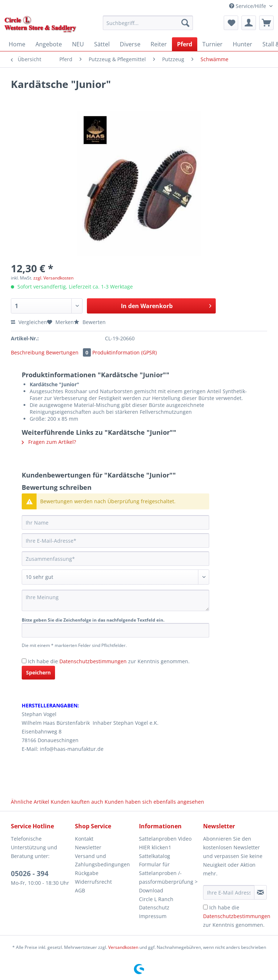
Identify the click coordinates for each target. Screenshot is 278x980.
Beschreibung (28, 352)
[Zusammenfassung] (115, 559)
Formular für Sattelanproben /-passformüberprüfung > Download (168, 877)
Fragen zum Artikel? (49, 442)
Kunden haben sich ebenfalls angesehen (154, 802)
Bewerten (90, 322)
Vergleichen (29, 322)
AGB (80, 890)
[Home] (17, 44)
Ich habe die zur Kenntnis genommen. (109, 661)
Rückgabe (87, 873)
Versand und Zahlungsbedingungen (102, 860)
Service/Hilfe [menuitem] (248, 6)
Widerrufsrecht (93, 882)
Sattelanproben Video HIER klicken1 (165, 843)
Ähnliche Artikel (30, 802)
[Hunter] (243, 44)
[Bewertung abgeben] (115, 577)
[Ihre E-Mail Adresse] (229, 892)
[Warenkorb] (266, 23)
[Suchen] (185, 23)
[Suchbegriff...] (148, 23)
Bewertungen (69, 352)
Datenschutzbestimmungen (93, 661)
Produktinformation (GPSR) (125, 352)
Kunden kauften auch (77, 802)
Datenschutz (154, 907)
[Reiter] (159, 44)
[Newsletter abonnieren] (260, 892)
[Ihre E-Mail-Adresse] (115, 541)
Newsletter (88, 847)
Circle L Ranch (156, 899)
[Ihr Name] (115, 522)
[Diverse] (130, 44)
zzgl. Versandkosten (53, 278)
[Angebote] (49, 44)
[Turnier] (212, 44)
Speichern (38, 672)
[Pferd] (185, 44)
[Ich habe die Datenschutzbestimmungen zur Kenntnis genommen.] (24, 661)
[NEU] (78, 44)
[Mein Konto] (249, 23)
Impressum (153, 916)
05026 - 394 (30, 874)
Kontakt (84, 839)
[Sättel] (102, 44)
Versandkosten (123, 947)
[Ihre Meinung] (115, 600)
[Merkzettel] (231, 23)
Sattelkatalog (155, 856)
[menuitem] (148, 26)
